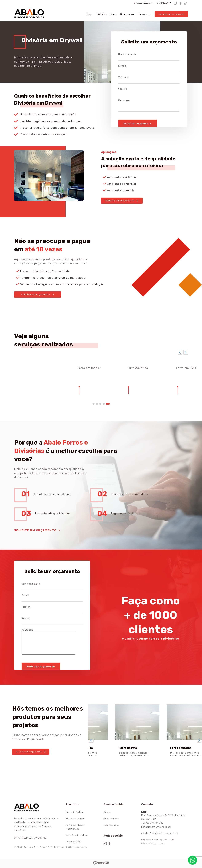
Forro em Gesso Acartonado (75, 827)
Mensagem (124, 100)
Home (90, 14)
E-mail (122, 66)
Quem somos (127, 14)
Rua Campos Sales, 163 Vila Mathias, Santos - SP (163, 817)
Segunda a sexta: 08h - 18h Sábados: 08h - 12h (158, 842)
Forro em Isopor (75, 819)
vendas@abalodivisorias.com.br (160, 833)
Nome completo (128, 54)
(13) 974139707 (164, 3)
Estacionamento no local (156, 827)
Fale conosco (144, 14)
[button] (94, 404)
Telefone (124, 77)
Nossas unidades (143, 3)
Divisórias (101, 14)
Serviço (123, 89)
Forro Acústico (75, 812)
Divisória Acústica (77, 835)
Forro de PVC (74, 842)
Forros (113, 14)
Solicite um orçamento (171, 14)
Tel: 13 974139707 (152, 823)
